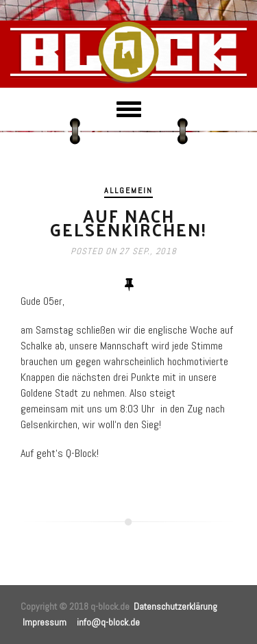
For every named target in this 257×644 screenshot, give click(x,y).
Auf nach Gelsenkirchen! (128, 222)
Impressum (45, 622)
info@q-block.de (108, 622)
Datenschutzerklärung (175, 606)
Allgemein (128, 190)
